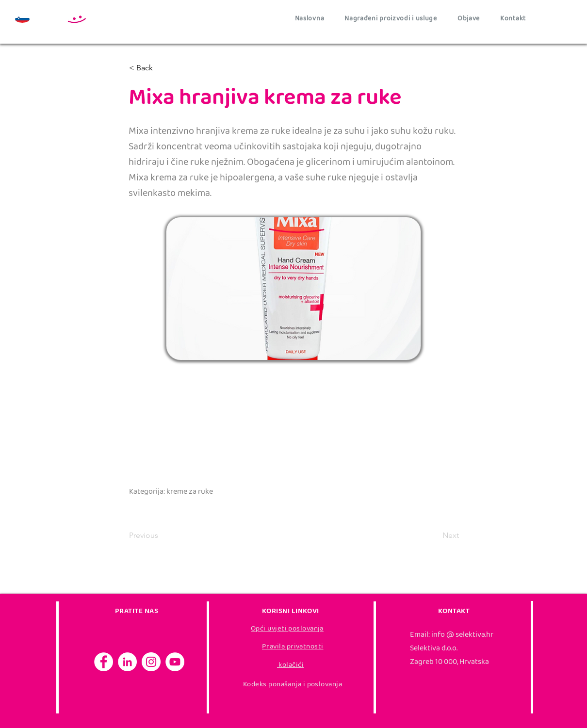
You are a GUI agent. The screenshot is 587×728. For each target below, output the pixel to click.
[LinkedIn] (127, 662)
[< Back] (161, 68)
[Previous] (161, 535)
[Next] (435, 535)
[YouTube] (175, 662)
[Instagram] (151, 662)
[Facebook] (104, 662)
